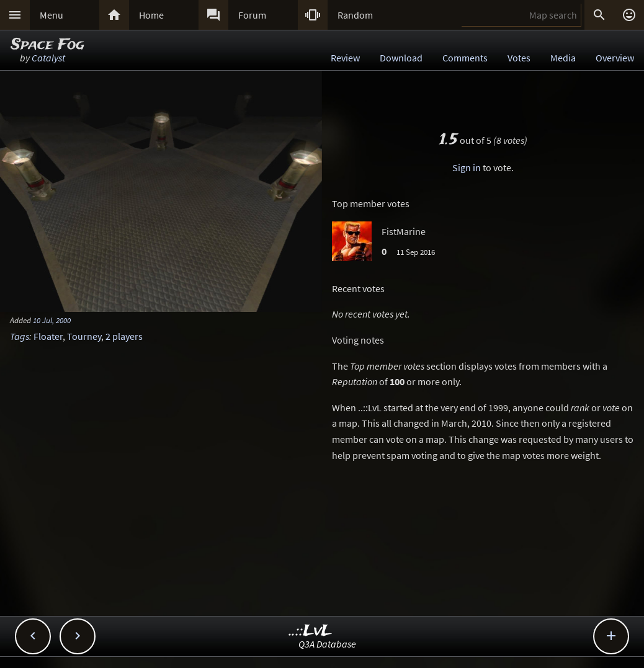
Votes (519, 58)
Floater (48, 336)
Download (401, 58)
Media (563, 58)
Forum (252, 15)
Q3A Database (327, 644)
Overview (615, 58)
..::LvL (311, 631)
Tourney (84, 336)
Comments (465, 58)
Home (151, 15)
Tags (20, 336)
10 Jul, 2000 (52, 320)
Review (345, 58)
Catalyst (48, 58)
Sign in (467, 167)
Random (355, 15)
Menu (51, 15)
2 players (124, 336)
